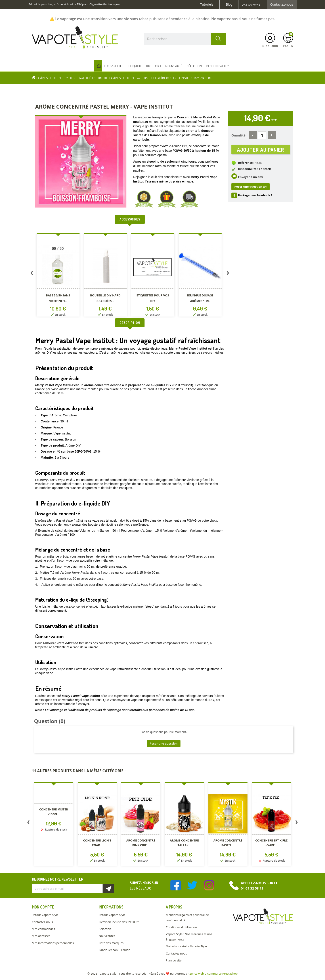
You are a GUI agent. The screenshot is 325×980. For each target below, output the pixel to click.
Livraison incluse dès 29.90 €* (119, 922)
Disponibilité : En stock (255, 172)
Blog (229, 4)
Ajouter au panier (261, 151)
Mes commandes (43, 929)
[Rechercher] (185, 39)
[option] (59, 276)
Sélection (105, 929)
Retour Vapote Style (45, 915)
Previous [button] (32, 274)
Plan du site (174, 960)
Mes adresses (41, 936)
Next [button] (228, 274)
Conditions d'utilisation (181, 927)
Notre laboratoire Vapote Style (186, 946)
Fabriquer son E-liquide (114, 950)
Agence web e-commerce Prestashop (213, 974)
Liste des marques (111, 943)
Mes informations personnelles (53, 943)
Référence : (246, 166)
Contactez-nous (282, 4)
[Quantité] (262, 135)
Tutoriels (207, 4)
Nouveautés (107, 936)
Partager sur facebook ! (255, 198)
